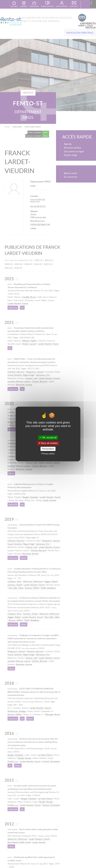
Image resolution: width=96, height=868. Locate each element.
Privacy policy (48, 454)
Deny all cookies (48, 443)
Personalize (48, 449)
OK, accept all (48, 438)
